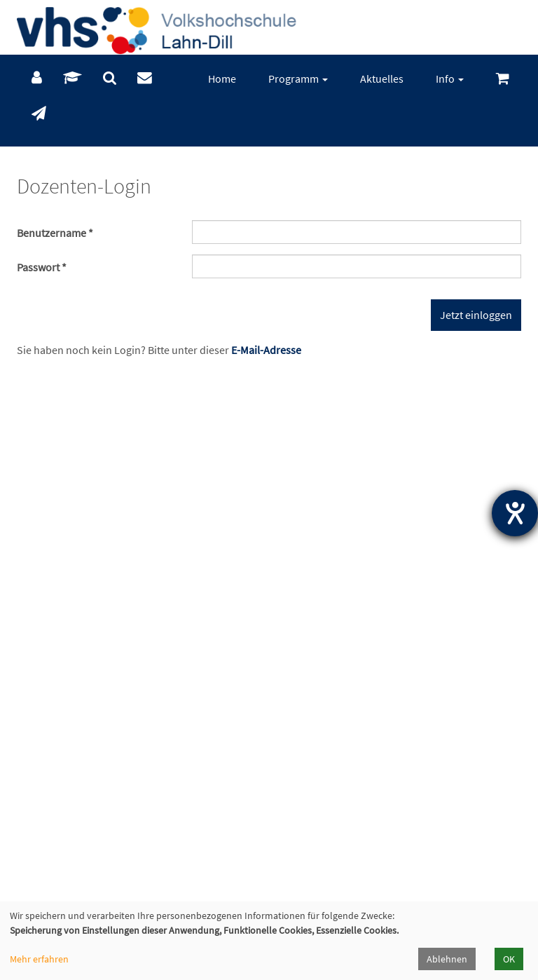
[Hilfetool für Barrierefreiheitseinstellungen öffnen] (515, 513)
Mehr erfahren (39, 959)
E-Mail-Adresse (266, 350)
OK (509, 959)
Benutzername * (55, 233)
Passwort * (42, 267)
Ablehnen (447, 959)
